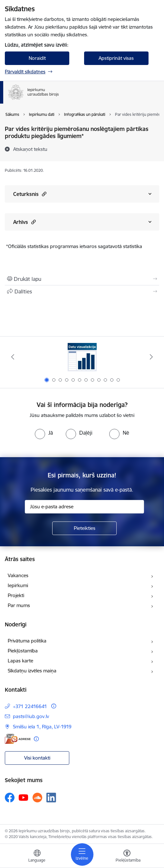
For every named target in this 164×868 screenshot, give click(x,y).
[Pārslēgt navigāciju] (82, 854)
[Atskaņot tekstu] (30, 149)
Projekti (16, 595)
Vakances (18, 575)
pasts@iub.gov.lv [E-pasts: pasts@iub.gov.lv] (31, 716)
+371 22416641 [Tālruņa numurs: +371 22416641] (30, 706)
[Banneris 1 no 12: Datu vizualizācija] (82, 357)
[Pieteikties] (84, 528)
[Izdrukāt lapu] (82, 279)
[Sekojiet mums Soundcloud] (37, 798)
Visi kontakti (37, 758)
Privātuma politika (27, 641)
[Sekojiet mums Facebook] (10, 798)
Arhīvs (24, 222)
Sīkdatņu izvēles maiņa (32, 671)
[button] (43, 194)
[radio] (44, 433)
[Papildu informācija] (54, 706)
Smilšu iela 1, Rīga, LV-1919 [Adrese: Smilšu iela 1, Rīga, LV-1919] (42, 727)
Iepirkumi (18, 585)
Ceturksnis (30, 194)
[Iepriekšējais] (13, 357)
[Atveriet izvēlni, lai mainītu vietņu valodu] (37, 857)
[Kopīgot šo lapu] (82, 291)
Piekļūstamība (23, 651)
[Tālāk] (151, 357)
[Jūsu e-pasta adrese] (84, 507)
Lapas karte (20, 661)
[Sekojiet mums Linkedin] (51, 798)
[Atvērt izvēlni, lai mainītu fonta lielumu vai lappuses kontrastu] (127, 857)
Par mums (19, 605)
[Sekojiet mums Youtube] (24, 797)
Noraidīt (37, 58)
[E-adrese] (18, 739)
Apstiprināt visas (116, 58)
